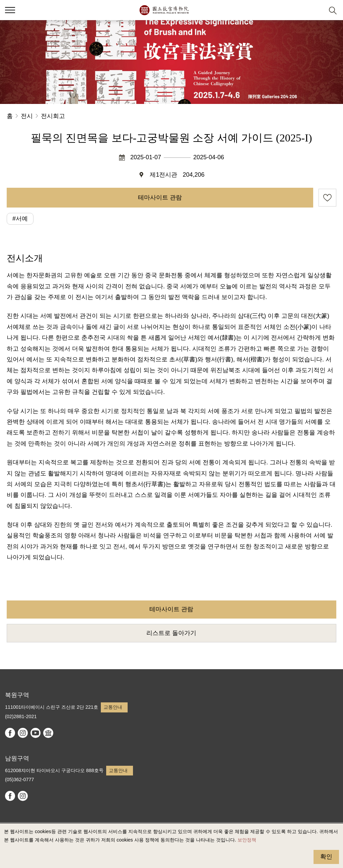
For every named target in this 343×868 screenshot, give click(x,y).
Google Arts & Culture (48, 733)
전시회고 (53, 116)
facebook (10, 733)
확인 (326, 857)
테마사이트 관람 (160, 197)
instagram (23, 733)
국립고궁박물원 (164, 10)
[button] (316, 10)
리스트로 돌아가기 (171, 633)
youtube (36, 733)
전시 (27, 116)
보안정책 (247, 840)
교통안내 (113, 707)
